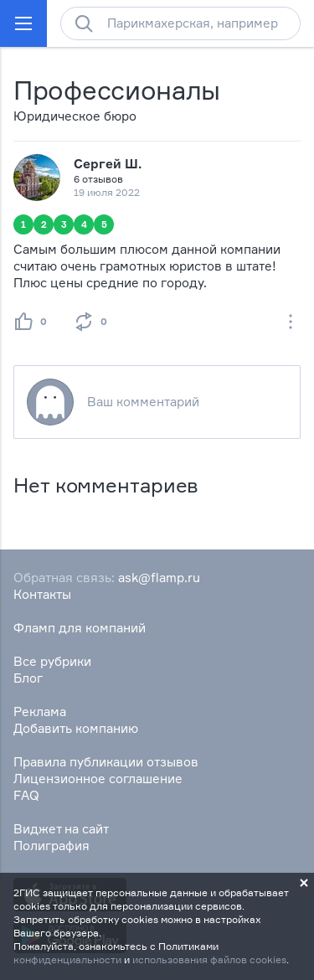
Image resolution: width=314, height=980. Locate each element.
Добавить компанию (76, 728)
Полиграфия (51, 846)
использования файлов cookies (209, 959)
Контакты (42, 594)
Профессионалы (117, 90)
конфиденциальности (67, 959)
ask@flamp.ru (159, 578)
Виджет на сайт (61, 829)
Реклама (40, 712)
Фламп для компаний (80, 628)
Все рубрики (52, 661)
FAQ (26, 795)
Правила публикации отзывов (106, 762)
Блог (28, 678)
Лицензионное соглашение (98, 779)
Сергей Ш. (108, 164)
